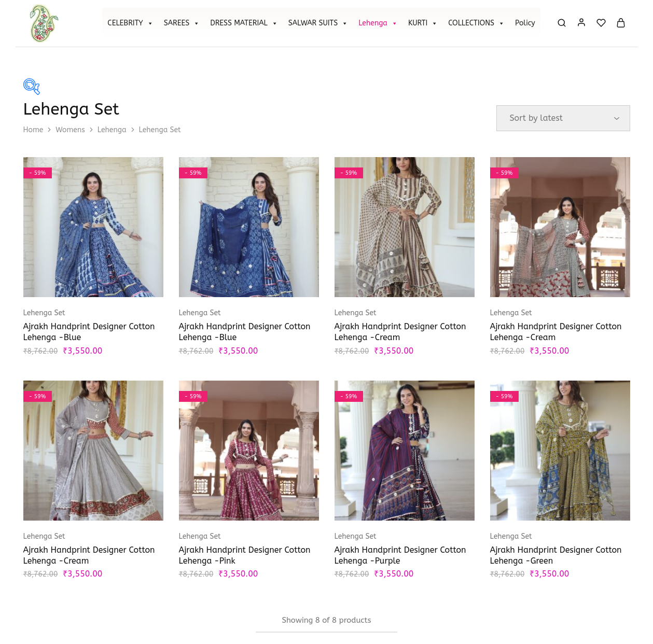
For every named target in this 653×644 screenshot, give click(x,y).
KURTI (423, 23)
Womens (70, 130)
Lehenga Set (44, 313)
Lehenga (378, 23)
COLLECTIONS (476, 23)
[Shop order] (563, 118)
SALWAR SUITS (318, 23)
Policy (525, 23)
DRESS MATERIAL (244, 23)
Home (33, 130)
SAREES (182, 23)
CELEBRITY (130, 23)
